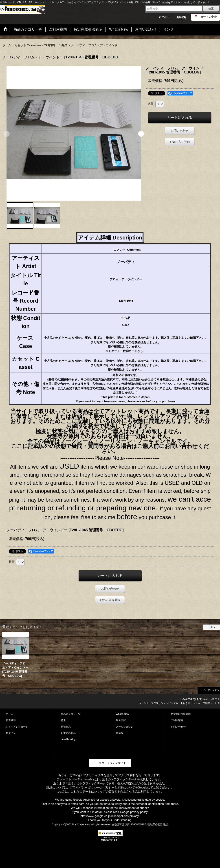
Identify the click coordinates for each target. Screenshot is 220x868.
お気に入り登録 (180, 142)
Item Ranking (68, 739)
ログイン (164, 17)
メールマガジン (124, 727)
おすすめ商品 (68, 733)
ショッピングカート (17, 727)
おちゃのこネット (208, 699)
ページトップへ (211, 690)
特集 (63, 720)
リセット (213, 627)
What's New (122, 714)
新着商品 (66, 727)
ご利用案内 (177, 720)
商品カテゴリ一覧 (71, 714)
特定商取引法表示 (181, 714)
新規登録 (181, 17)
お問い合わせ (180, 131)
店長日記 (121, 720)
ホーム (10, 714)
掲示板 (120, 733)
